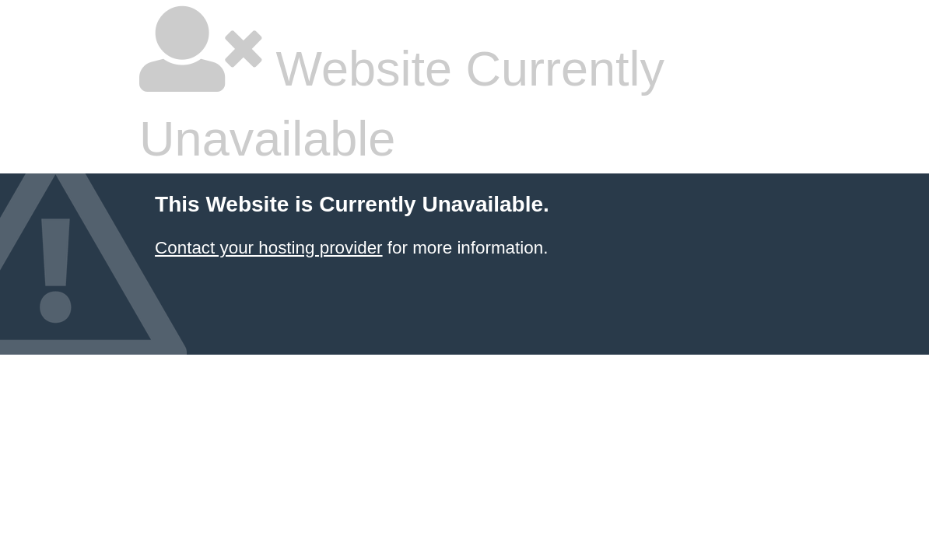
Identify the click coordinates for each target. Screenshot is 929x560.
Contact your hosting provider (268, 248)
